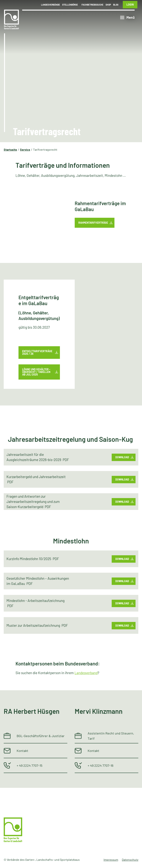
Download (122, 457)
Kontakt (22, 751)
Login (130, 5)
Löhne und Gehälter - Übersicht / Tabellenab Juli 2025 (36, 372)
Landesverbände (50, 5)
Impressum (111, 860)
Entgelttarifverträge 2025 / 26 (37, 352)
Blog (116, 5)
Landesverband (86, 673)
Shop (108, 5)
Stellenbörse (70, 5)
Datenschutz (130, 860)
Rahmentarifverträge (93, 223)
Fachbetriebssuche (92, 5)
